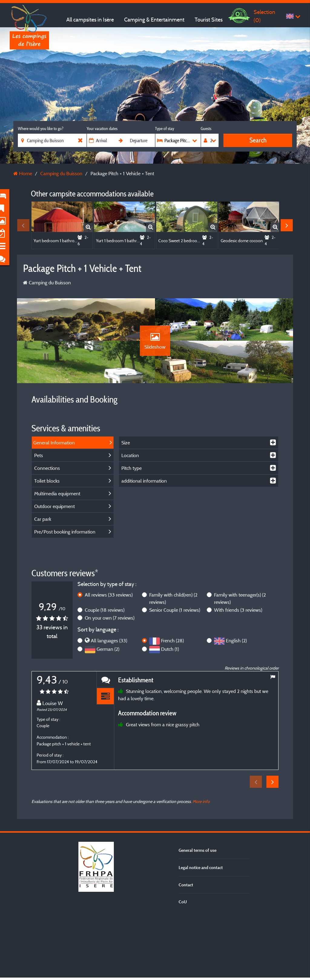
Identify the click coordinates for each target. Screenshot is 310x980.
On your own (110, 678)
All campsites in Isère (90, 20)
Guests (206, 129)
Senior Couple (175, 671)
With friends (238, 671)
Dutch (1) (170, 710)
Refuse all (155, 945)
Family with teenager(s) (240, 659)
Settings (155, 962)
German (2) (108, 710)
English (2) (236, 701)
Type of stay (165, 129)
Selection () (264, 16)
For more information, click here (220, 906)
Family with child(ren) (173, 659)
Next (287, 225)
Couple (105, 671)
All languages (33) (109, 701)
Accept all (155, 927)
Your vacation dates (102, 129)
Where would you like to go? (41, 129)
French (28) (172, 701)
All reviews (109, 655)
